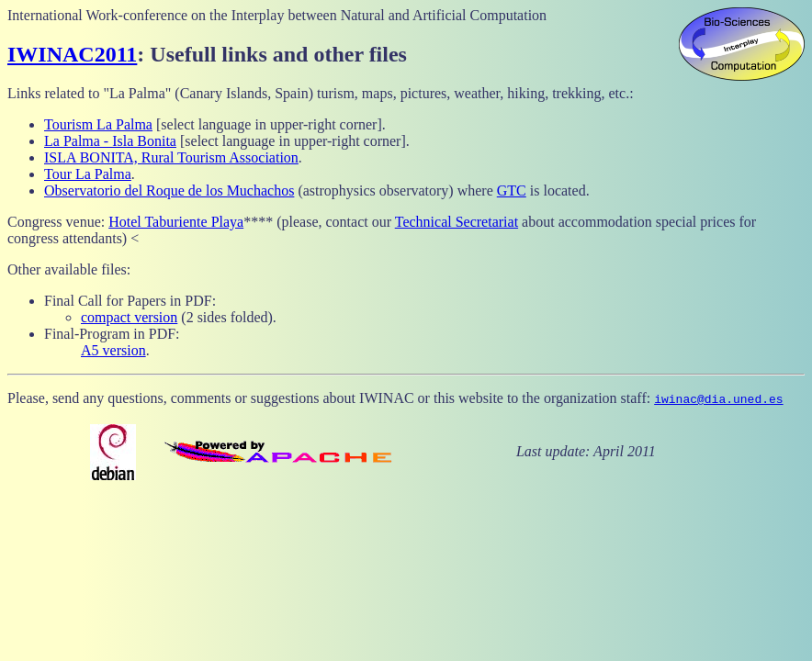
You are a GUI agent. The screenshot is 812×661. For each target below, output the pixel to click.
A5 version (113, 350)
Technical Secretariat (457, 222)
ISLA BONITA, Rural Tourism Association (171, 157)
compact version (129, 317)
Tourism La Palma (98, 124)
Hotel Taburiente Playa (176, 222)
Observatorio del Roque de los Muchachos (169, 190)
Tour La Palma (88, 174)
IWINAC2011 (72, 54)
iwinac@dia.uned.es (718, 398)
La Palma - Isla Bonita (110, 141)
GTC (512, 190)
